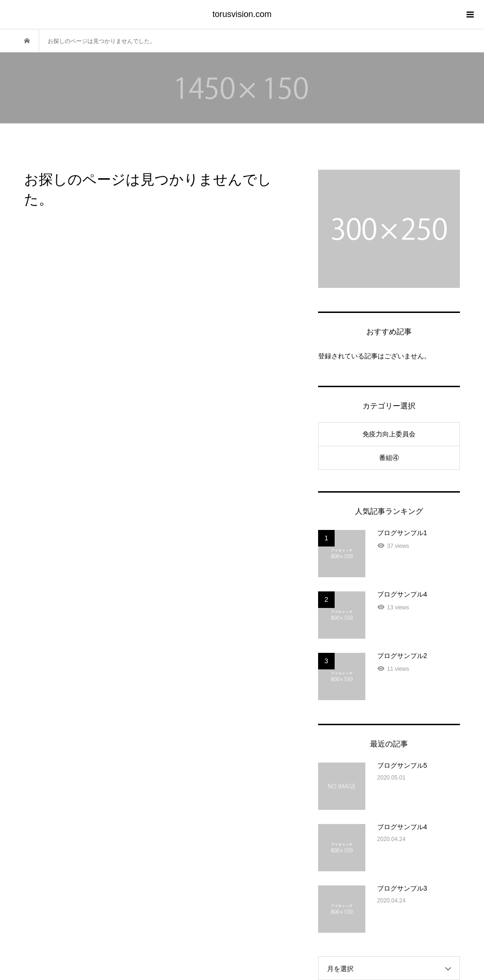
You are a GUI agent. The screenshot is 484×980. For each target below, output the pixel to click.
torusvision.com (242, 14)
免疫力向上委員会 (389, 434)
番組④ (389, 458)
